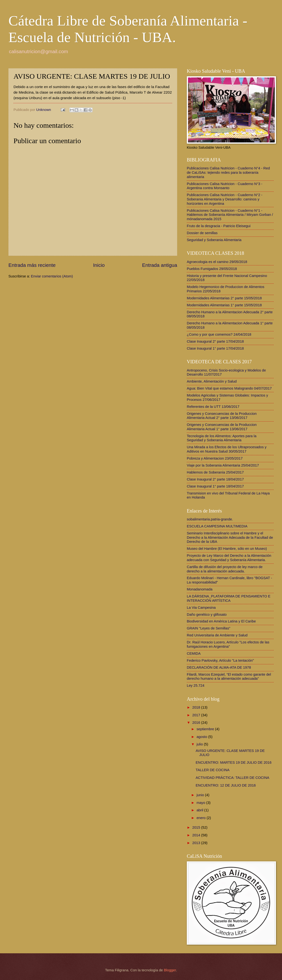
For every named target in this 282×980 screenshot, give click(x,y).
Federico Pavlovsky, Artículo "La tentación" (220, 660)
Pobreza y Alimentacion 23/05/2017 (215, 458)
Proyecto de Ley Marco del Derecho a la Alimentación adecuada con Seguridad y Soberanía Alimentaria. (229, 558)
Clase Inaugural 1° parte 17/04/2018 (215, 348)
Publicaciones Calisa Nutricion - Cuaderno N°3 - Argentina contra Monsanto (225, 186)
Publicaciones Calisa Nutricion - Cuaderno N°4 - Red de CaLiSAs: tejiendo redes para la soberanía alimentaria (228, 172)
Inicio (99, 265)
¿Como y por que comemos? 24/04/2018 (219, 334)
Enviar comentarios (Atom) (52, 276)
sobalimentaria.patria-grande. (210, 519)
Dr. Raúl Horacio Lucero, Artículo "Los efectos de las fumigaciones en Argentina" (228, 644)
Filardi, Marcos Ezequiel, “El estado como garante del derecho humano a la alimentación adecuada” (229, 677)
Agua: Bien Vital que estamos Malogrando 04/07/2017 (229, 388)
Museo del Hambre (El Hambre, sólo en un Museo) (227, 549)
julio (200, 744)
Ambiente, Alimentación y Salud (212, 381)
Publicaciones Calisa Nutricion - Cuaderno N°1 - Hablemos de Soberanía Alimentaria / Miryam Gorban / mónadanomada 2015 (230, 215)
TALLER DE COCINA (213, 770)
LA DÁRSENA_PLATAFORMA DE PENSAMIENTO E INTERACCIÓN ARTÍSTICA (229, 598)
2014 (197, 835)
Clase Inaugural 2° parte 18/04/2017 (215, 479)
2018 (197, 707)
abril (200, 810)
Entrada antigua (160, 265)
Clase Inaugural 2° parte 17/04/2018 (215, 341)
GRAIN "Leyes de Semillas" (209, 628)
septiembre (206, 729)
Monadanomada (200, 589)
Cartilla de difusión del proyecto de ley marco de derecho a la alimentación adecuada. (225, 569)
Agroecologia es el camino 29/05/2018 (217, 262)
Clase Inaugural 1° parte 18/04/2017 (215, 486)
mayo (201, 803)
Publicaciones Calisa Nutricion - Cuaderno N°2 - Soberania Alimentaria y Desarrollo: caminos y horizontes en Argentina (225, 199)
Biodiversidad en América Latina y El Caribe (221, 621)
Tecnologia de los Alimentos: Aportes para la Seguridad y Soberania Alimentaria (222, 438)
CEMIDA (194, 653)
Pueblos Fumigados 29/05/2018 (212, 269)
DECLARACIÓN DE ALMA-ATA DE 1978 (219, 667)
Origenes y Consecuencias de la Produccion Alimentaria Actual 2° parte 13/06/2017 (222, 416)
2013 (197, 843)
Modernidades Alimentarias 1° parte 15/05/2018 (224, 305)
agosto (202, 737)
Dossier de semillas (202, 233)
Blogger (170, 970)
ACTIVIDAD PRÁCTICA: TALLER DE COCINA (232, 778)
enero (201, 818)
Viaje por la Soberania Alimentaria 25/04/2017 (223, 465)
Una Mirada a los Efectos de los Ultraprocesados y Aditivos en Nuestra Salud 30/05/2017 (227, 449)
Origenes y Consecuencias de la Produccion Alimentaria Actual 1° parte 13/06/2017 (222, 427)
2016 (197, 723)
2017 (197, 715)
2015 (197, 827)
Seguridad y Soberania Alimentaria (214, 240)
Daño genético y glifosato (207, 615)
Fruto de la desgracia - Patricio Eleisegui (219, 226)
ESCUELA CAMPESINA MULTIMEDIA (217, 526)
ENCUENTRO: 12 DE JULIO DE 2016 (226, 785)
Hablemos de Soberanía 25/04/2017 (215, 472)
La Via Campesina (201, 608)
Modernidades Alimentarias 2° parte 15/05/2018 (224, 298)
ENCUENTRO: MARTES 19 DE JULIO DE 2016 (234, 762)
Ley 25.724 (196, 685)
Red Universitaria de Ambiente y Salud (217, 635)
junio (201, 795)
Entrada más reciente (32, 265)
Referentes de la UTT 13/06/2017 (213, 407)
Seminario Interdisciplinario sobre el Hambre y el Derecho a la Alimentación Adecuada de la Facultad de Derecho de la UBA (230, 537)
